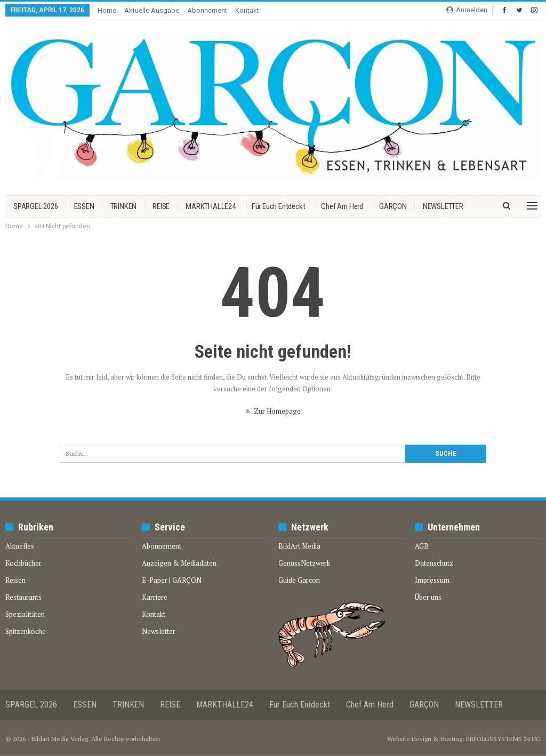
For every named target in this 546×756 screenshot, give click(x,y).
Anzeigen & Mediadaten (179, 563)
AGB (422, 546)
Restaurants (23, 597)
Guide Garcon (299, 580)
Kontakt (247, 10)
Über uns (428, 597)
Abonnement (207, 10)
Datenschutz (434, 563)
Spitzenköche (26, 631)
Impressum (432, 580)
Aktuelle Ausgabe (152, 10)
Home (107, 10)
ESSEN (84, 206)
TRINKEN (124, 206)
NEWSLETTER (443, 206)
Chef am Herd (342, 206)
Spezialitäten (25, 614)
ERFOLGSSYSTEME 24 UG (503, 739)
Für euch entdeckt (279, 206)
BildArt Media (299, 546)
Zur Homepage (273, 411)
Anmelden (467, 10)
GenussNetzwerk (304, 563)
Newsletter (159, 631)
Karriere (155, 597)
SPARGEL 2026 (36, 206)
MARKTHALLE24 (211, 206)
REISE (161, 206)
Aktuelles (20, 546)
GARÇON (393, 206)
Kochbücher (23, 563)
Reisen (15, 580)
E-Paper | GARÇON (172, 580)
